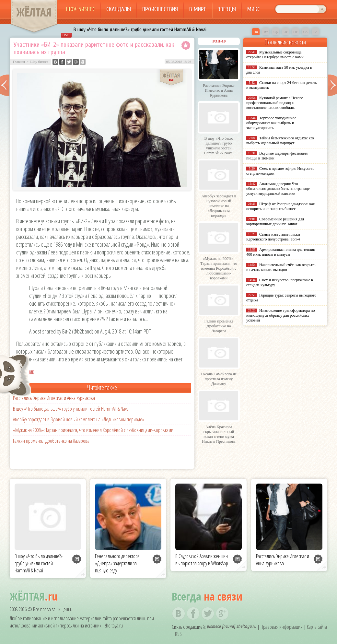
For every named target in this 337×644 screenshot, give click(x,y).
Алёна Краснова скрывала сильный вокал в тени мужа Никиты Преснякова (219, 434)
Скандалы (119, 9)
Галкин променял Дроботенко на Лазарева (51, 441)
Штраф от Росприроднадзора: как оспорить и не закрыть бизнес (280, 206)
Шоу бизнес (39, 62)
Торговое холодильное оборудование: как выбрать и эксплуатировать (271, 123)
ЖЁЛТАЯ (34, 12)
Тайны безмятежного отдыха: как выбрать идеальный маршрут (280, 141)
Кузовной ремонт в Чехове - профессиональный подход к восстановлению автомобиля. (276, 103)
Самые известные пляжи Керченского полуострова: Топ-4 (273, 237)
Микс (254, 9)
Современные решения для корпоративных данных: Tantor (275, 222)
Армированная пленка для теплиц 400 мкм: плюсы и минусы (281, 252)
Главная (19, 62)
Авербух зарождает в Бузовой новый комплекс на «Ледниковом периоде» (79, 419)
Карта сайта (317, 627)
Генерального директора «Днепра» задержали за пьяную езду (117, 563)
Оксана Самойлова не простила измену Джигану (219, 379)
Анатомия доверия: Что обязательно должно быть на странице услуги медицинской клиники (278, 189)
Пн (256, 32)
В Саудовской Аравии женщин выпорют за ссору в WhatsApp (202, 560)
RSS (178, 634)
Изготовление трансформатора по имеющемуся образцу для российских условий (281, 315)
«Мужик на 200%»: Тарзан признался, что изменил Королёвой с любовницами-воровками (93, 430)
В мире (198, 9)
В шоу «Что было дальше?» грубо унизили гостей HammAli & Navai (140, 29)
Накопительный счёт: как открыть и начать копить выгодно (281, 267)
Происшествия (160, 9)
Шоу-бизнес (81, 9)
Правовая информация (282, 627)
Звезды (227, 9)
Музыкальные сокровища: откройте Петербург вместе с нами (275, 55)
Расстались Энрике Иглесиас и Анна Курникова (54, 398)
